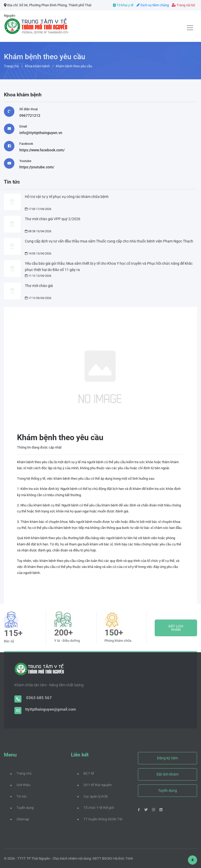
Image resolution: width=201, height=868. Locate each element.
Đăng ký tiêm (167, 758)
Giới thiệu (20, 785)
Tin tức (19, 796)
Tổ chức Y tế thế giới (96, 808)
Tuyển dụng (22, 808)
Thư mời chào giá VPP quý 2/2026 (53, 219)
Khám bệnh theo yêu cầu (74, 66)
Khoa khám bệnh (37, 66)
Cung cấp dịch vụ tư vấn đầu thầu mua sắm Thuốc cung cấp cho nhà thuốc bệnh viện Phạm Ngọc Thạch (109, 241)
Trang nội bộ (183, 5)
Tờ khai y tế (123, 5)
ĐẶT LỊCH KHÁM (176, 628)
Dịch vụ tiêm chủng (153, 5)
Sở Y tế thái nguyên (94, 785)
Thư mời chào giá (39, 286)
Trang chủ (11, 66)
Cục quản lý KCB (92, 796)
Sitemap (20, 819)
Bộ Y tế (86, 773)
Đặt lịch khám (167, 774)
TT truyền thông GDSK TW (100, 819)
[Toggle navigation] (190, 28)
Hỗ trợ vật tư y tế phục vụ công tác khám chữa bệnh (67, 197)
